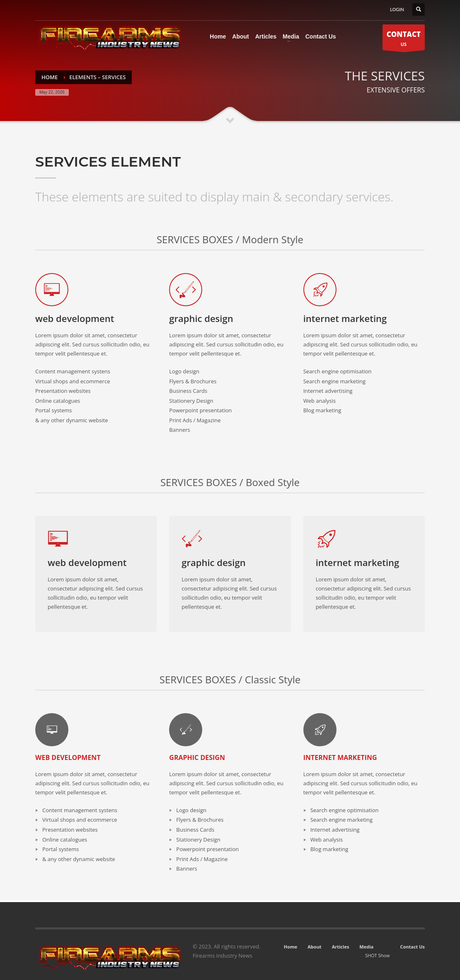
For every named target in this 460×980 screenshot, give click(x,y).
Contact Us (412, 947)
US (404, 40)
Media (366, 947)
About (314, 947)
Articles (341, 947)
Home (291, 947)
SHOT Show (378, 955)
